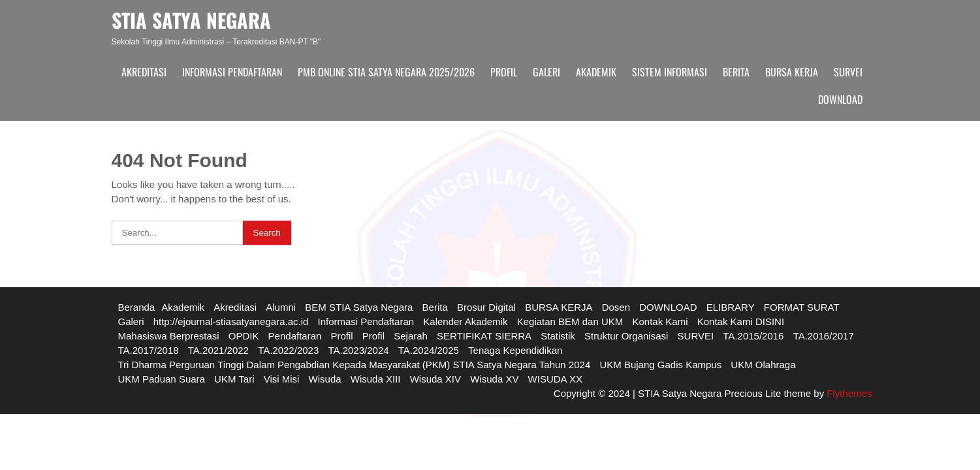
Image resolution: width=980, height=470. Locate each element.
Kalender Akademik (465, 321)
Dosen (616, 307)
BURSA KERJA (792, 72)
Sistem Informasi (670, 72)
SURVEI (848, 72)
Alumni (281, 307)
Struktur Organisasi (626, 336)
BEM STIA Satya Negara (359, 307)
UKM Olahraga (763, 365)
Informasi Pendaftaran (232, 72)
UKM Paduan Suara (162, 379)
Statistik (558, 336)
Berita (736, 72)
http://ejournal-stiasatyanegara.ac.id (231, 321)
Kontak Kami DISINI (741, 321)
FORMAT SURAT (802, 307)
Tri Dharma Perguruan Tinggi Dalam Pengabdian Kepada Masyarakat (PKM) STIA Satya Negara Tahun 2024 (355, 365)
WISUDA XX (555, 379)
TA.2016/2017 (824, 336)
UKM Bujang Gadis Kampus (660, 365)
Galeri (546, 72)
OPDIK (244, 336)
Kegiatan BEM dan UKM (570, 321)
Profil (504, 72)
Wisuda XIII (376, 379)
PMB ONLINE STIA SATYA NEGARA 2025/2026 (386, 72)
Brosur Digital (486, 307)
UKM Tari (234, 379)
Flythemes (848, 393)
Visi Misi (282, 379)
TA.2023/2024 (358, 350)
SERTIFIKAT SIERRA (484, 336)
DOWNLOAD (840, 99)
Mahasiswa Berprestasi (169, 336)
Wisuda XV (494, 379)
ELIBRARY (731, 307)
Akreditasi (144, 72)
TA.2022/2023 (288, 350)
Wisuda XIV (435, 379)
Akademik (596, 72)
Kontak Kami (660, 321)
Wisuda (325, 379)
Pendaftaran (295, 336)
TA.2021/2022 (218, 350)
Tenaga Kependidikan (515, 350)
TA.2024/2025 (429, 350)
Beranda (137, 307)
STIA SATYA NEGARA (191, 20)
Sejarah (411, 336)
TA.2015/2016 (753, 336)
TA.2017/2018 (149, 350)
